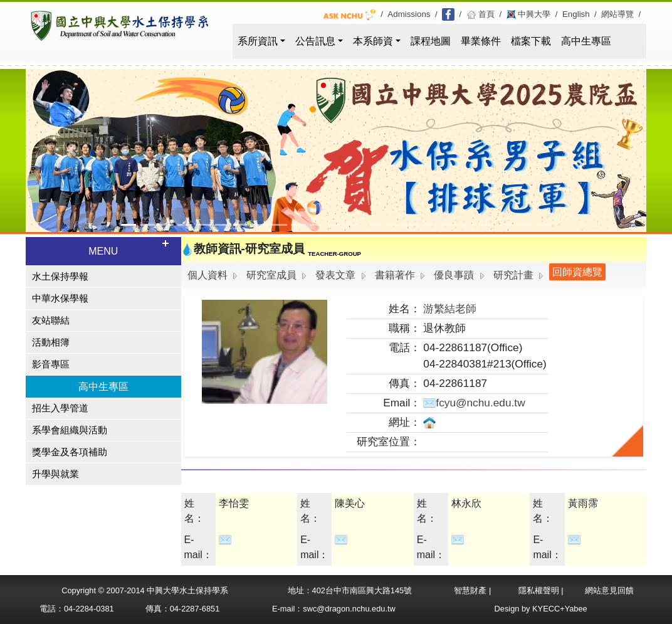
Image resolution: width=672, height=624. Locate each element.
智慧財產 (471, 590)
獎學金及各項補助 (70, 452)
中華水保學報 (60, 299)
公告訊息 (315, 41)
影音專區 (51, 364)
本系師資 (373, 41)
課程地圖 (431, 41)
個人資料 (207, 275)
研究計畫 (513, 275)
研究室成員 (271, 275)
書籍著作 (395, 275)
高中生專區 (586, 41)
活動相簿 (51, 342)
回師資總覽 (577, 272)
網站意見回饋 (609, 590)
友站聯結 (51, 320)
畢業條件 (481, 41)
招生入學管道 (60, 408)
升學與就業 (55, 474)
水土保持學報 (60, 277)
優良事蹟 (454, 275)
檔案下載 (531, 41)
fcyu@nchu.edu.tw (474, 403)
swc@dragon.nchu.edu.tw (349, 609)
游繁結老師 (450, 309)
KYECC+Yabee (560, 609)
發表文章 (335, 275)
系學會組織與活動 (70, 430)
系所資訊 (258, 41)
